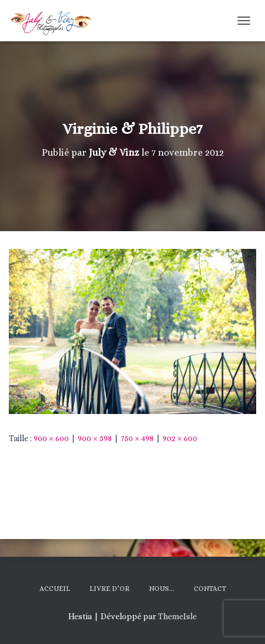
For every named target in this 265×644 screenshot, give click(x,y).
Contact (210, 589)
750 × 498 (137, 438)
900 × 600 (51, 438)
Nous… (162, 589)
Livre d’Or (110, 589)
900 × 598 (95, 438)
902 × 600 (180, 438)
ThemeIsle (177, 616)
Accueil (55, 589)
